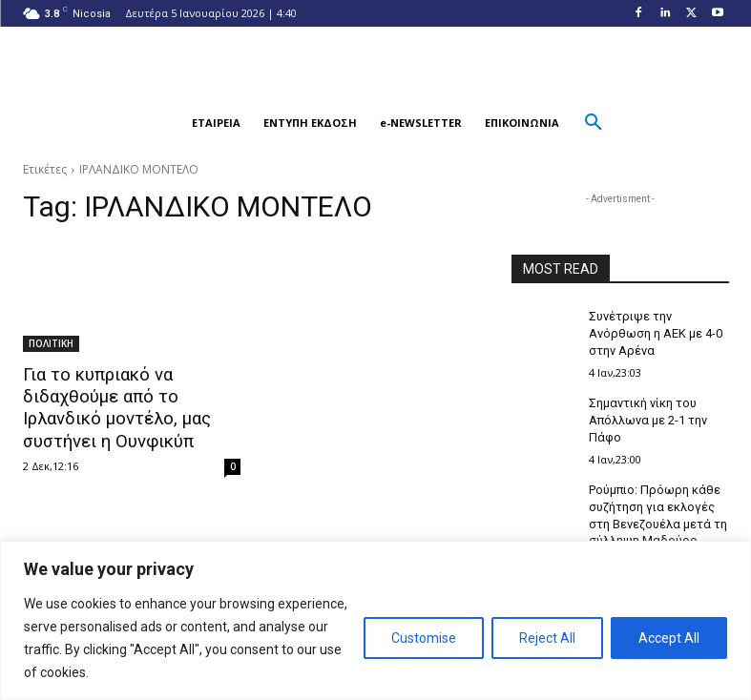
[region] (375, 620)
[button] (157, 123)
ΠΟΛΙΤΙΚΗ (51, 343)
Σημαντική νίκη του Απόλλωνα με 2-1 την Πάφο (645, 415)
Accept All (669, 638)
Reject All (547, 638)
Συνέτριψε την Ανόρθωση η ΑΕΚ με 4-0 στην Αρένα (652, 332)
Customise (424, 638)
